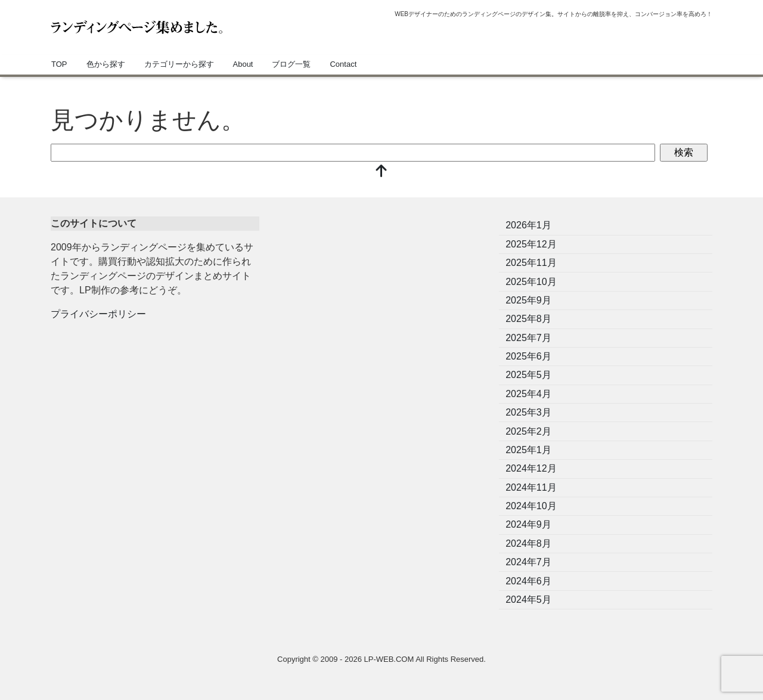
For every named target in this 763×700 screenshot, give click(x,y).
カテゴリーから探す (179, 64)
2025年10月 (531, 282)
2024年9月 (528, 524)
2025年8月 (528, 319)
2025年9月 (528, 300)
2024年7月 (528, 562)
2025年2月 (528, 431)
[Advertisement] (381, 300)
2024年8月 (528, 543)
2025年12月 (531, 244)
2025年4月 (528, 394)
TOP (59, 64)
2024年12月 (531, 468)
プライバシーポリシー (98, 314)
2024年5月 (528, 600)
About (243, 64)
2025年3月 (528, 412)
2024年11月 (531, 487)
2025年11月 (531, 263)
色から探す (106, 64)
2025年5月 (528, 375)
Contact (343, 64)
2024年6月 (528, 581)
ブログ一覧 (291, 64)
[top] (381, 172)
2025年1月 (528, 450)
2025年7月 (528, 338)
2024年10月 (531, 506)
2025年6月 (528, 356)
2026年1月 (528, 225)
